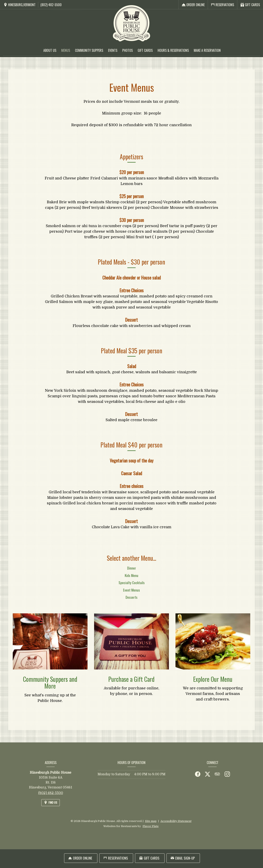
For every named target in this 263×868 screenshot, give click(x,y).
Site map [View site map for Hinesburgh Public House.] (151, 821)
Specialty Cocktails (132, 587)
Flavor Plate (151, 826)
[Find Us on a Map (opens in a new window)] (20, 5)
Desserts (131, 602)
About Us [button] (50, 50)
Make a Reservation (207, 50)
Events (113, 50)
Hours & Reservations (173, 50)
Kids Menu (131, 580)
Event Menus (131, 595)
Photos (127, 50)
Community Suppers (89, 50)
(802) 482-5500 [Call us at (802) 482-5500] (51, 5)
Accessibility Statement (176, 821)
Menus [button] (66, 50)
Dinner (132, 573)
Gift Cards (145, 50)
